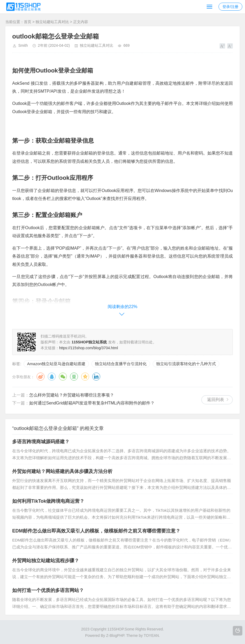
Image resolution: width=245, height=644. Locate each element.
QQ (52, 377)
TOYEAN (151, 636)
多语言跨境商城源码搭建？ (41, 442)
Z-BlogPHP (115, 636)
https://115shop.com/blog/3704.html (89, 348)
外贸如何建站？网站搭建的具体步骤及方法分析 (62, 471)
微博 (41, 377)
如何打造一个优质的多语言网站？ (48, 590)
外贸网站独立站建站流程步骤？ (46, 561)
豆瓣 (74, 377)
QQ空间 (85, 377)
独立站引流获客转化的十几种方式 (186, 364)
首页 (28, 22)
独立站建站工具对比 (52, 22)
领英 (96, 377)
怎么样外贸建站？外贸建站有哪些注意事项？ (72, 395)
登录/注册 (230, 7)
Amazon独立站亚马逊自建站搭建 (56, 364)
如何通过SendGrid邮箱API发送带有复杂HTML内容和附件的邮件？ (92, 403)
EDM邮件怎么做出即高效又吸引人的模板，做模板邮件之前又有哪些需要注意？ (96, 531)
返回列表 (216, 400)
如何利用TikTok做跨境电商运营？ (48, 501)
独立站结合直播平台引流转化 (121, 364)
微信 (63, 377)
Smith (23, 45)
